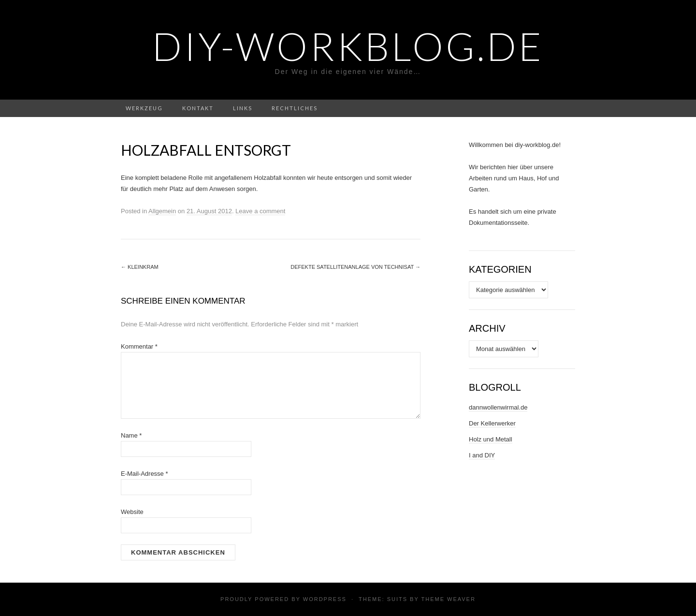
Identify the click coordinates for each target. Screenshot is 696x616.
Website (132, 512)
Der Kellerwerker (492, 423)
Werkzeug (144, 108)
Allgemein (162, 211)
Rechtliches (295, 108)
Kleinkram (140, 267)
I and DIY (482, 455)
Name (131, 435)
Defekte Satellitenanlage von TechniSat (355, 267)
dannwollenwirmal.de (498, 407)
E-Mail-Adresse (145, 474)
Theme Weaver (448, 599)
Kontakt (198, 108)
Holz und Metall (491, 439)
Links (243, 108)
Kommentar (139, 346)
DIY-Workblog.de (348, 46)
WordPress (325, 599)
